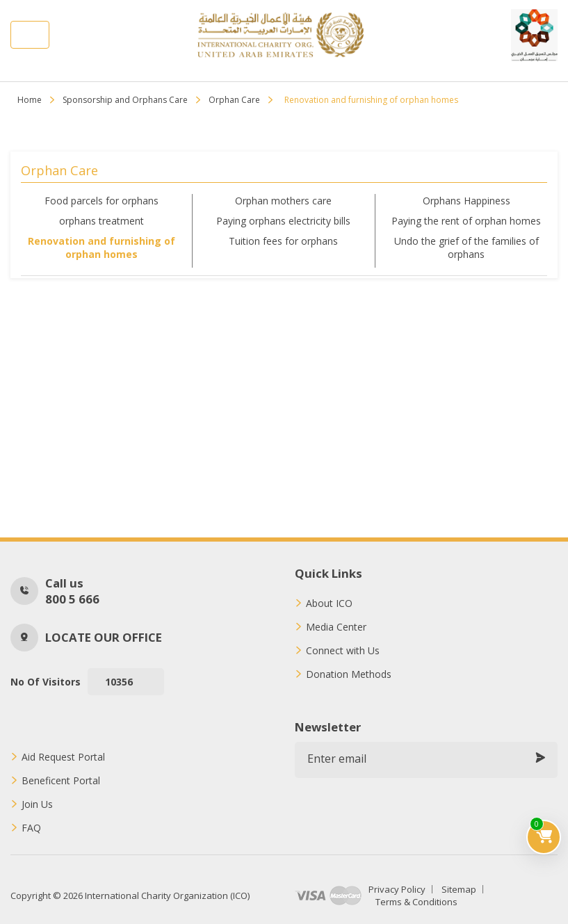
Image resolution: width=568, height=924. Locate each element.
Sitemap (459, 889)
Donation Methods (349, 674)
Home (30, 100)
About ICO (329, 603)
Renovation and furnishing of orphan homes (102, 248)
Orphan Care (234, 100)
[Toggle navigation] (30, 35)
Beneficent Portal (61, 781)
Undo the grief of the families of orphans (466, 248)
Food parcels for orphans (102, 201)
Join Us (37, 804)
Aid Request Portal (63, 757)
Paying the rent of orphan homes (466, 221)
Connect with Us (343, 651)
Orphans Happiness (466, 201)
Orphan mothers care (283, 201)
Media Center (336, 627)
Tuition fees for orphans (283, 241)
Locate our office (104, 637)
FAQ (31, 828)
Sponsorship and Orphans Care (125, 100)
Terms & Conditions (416, 902)
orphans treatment (102, 221)
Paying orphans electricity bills (283, 221)
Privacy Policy (397, 889)
